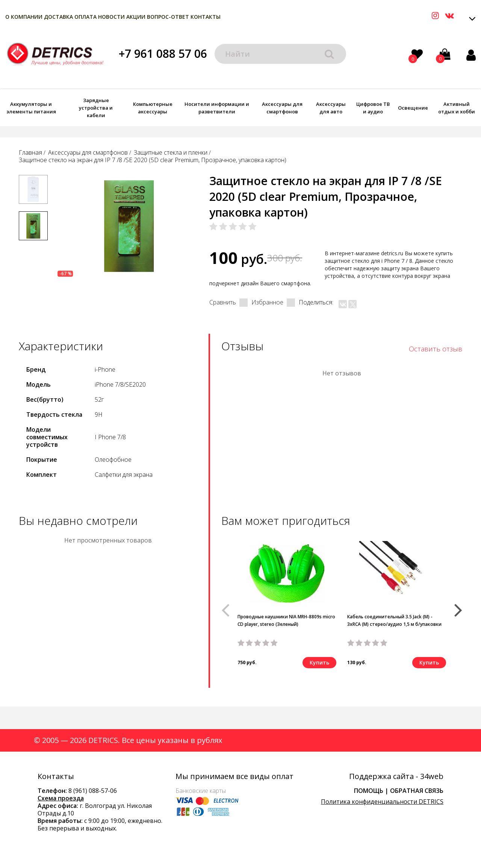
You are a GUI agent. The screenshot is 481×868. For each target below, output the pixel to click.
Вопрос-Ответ (168, 17)
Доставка (58, 17)
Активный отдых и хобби (457, 108)
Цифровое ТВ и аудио (373, 108)
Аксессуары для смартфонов (282, 108)
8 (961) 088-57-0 (91, 791)
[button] (458, 607)
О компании (24, 17)
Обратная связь (417, 791)
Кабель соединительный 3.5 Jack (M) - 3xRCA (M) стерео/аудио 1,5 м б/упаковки (394, 620)
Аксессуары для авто (331, 108)
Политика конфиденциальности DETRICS (382, 802)
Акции (136, 17)
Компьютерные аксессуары (153, 108)
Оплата (85, 17)
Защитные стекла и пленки (171, 152)
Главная (30, 152)
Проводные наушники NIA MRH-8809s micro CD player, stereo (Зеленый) (286, 620)
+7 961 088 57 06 (163, 53)
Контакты (206, 17)
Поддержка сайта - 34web (396, 776)
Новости (111, 17)
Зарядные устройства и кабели (96, 108)
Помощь (369, 791)
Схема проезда (61, 798)
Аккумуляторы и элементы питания (31, 108)
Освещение (413, 108)
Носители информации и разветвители (217, 108)
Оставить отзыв (436, 349)
